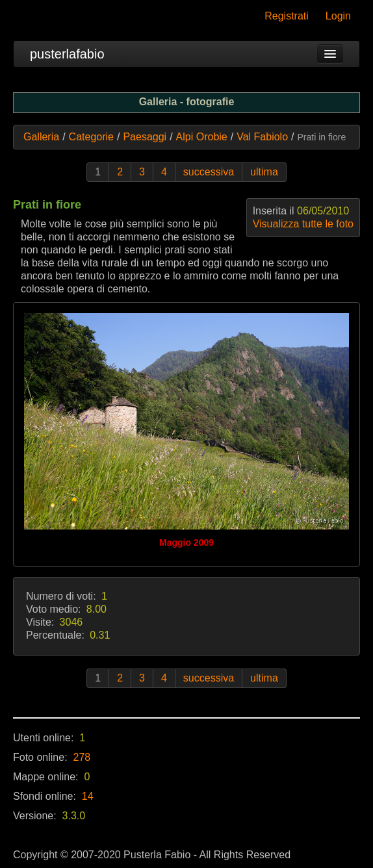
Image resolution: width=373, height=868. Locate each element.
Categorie (91, 137)
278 (82, 757)
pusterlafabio (67, 54)
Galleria (41, 137)
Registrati (287, 16)
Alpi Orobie (202, 137)
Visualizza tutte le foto (303, 224)
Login (338, 16)
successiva (209, 172)
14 (88, 796)
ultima (264, 172)
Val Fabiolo (262, 137)
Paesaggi (145, 137)
